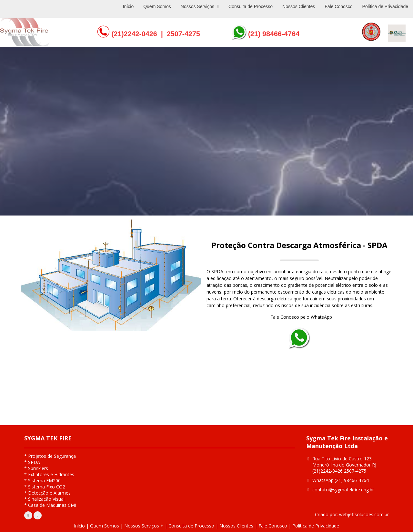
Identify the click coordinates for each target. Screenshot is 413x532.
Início (79, 526)
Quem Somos (105, 526)
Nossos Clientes (236, 526)
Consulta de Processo (191, 526)
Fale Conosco (273, 526)
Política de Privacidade (316, 526)
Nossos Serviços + (144, 526)
